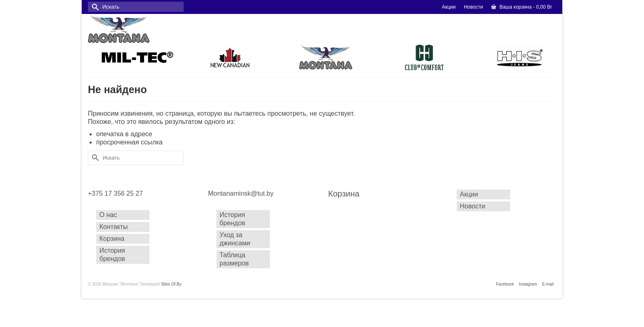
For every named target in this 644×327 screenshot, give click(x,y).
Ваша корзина (522, 7)
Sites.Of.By (171, 284)
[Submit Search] (94, 7)
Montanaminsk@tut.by (241, 193)
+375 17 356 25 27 (115, 193)
